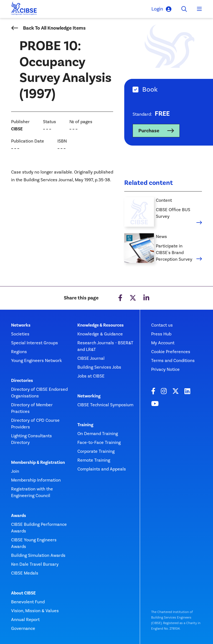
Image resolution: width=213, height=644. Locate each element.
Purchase (149, 131)
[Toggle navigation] (199, 9)
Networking (89, 396)
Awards (19, 516)
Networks (21, 325)
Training (85, 425)
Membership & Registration (38, 462)
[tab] (169, 90)
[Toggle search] (184, 9)
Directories (22, 381)
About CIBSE (23, 593)
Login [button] (161, 9)
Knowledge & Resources (101, 325)
